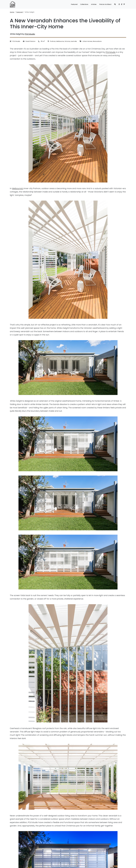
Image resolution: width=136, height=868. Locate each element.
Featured (74, 4)
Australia (74, 41)
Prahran (53, 41)
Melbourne (60, 41)
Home (12, 12)
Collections (84, 4)
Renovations (97, 41)
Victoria (67, 41)
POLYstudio (30, 34)
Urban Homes (87, 41)
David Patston (30, 41)
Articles (94, 4)
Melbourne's (18, 188)
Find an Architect (105, 4)
